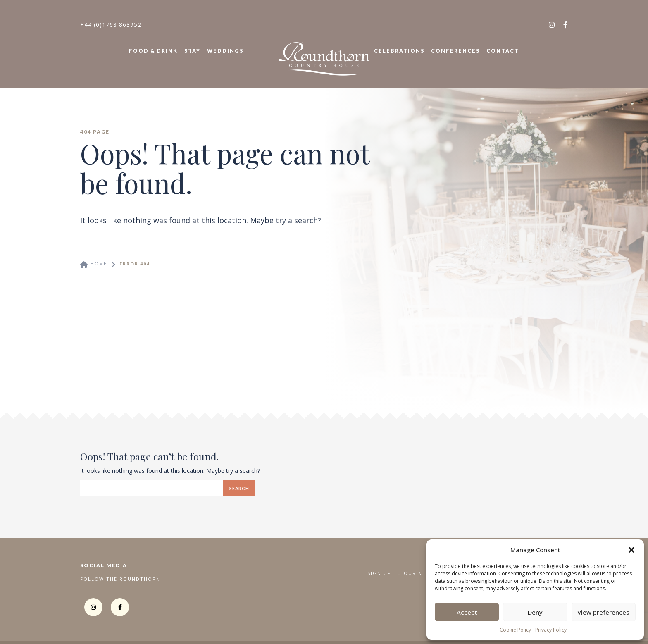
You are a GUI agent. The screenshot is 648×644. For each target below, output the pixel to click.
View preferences (603, 612)
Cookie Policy (515, 630)
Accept (467, 612)
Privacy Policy (551, 630)
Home (99, 264)
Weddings (225, 51)
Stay (192, 51)
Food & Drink (153, 51)
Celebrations (399, 51)
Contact (503, 51)
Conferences (455, 51)
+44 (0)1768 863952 (111, 25)
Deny (535, 612)
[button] (631, 550)
